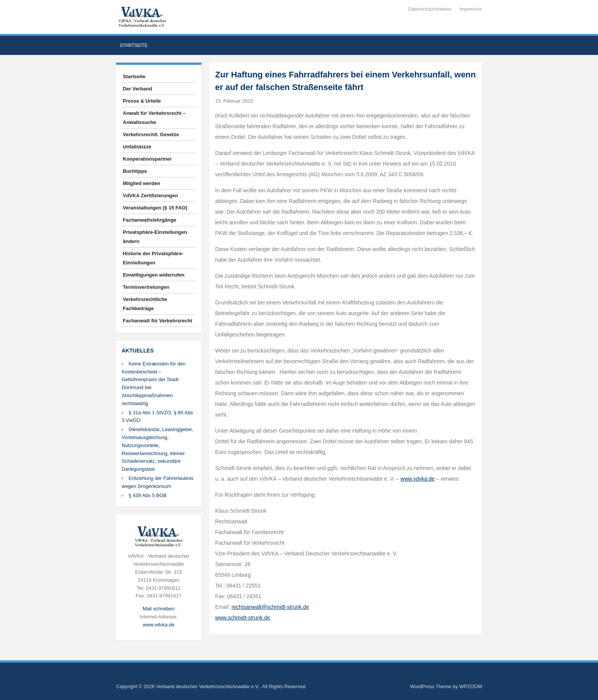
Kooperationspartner (147, 159)
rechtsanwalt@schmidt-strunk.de (270, 607)
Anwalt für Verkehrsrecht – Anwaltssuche (154, 118)
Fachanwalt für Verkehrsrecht (158, 321)
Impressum (471, 9)
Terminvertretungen (146, 287)
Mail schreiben (159, 609)
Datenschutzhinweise (430, 9)
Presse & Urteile (142, 101)
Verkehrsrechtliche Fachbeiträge (145, 304)
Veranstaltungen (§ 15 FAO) (155, 208)
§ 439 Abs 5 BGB (148, 495)
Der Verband (137, 89)
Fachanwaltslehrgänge (149, 220)
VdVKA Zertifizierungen (150, 196)
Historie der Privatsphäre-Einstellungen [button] (153, 258)
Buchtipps (135, 171)
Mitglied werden (141, 183)
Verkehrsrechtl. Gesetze (151, 134)
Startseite (134, 45)
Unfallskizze (137, 147)
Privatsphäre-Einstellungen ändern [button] (155, 237)
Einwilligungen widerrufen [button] (154, 275)
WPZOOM (471, 686)
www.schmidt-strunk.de (243, 618)
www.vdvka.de (158, 625)
